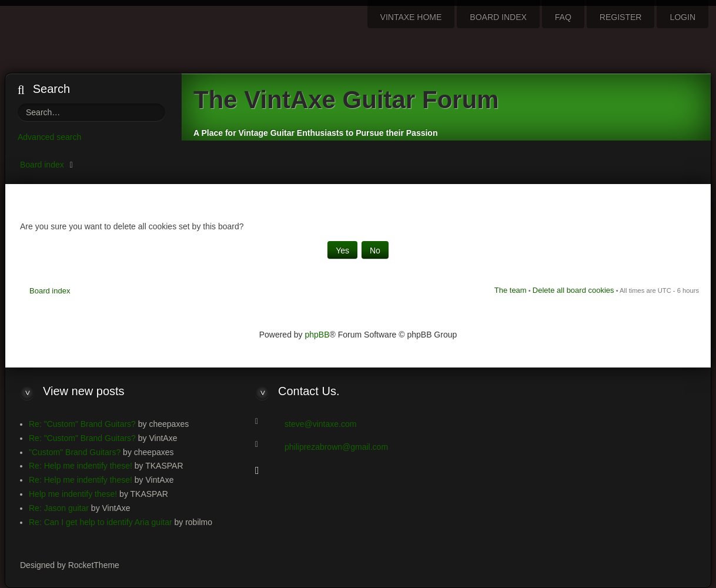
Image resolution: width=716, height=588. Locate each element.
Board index (42, 165)
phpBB (317, 335)
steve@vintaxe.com (320, 424)
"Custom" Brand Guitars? (75, 452)
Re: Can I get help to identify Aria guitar (101, 522)
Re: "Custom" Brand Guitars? (82, 424)
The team (511, 290)
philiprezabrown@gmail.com (336, 447)
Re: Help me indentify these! (81, 466)
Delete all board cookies (573, 290)
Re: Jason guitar (59, 508)
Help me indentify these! (73, 494)
